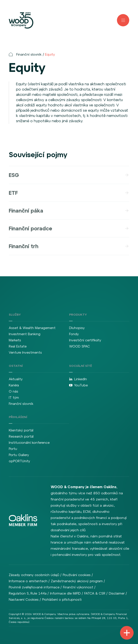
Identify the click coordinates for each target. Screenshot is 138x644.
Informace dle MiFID (65, 593)
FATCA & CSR (95, 593)
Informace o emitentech (28, 581)
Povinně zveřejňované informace (34, 587)
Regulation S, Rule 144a (28, 593)
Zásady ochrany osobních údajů (34, 575)
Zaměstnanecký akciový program (77, 581)
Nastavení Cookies (24, 599)
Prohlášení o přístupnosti (62, 599)
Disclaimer (117, 593)
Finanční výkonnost (78, 587)
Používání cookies (77, 575)
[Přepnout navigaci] (127, 633)
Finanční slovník (29, 54)
